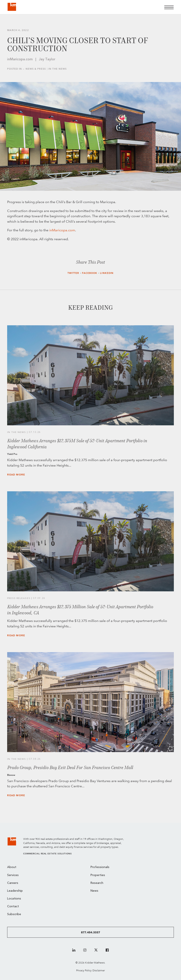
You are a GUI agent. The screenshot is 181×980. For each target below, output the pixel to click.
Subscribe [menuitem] (14, 914)
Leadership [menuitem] (15, 891)
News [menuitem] (94, 891)
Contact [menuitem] (13, 907)
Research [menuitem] (97, 883)
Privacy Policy (84, 970)
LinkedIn (107, 273)
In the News (58, 69)
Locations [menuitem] (14, 899)
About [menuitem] (12, 867)
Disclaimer (99, 970)
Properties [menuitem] (98, 875)
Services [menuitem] (13, 875)
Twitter (73, 273)
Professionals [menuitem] (100, 867)
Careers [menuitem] (13, 883)
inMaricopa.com (62, 230)
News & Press (36, 69)
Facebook (90, 273)
